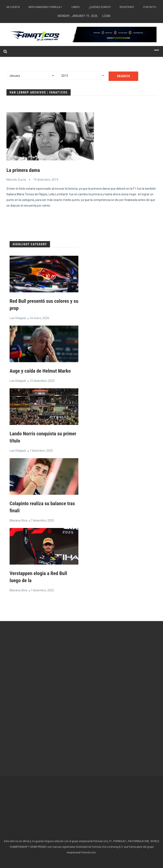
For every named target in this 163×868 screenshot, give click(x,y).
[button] (31, 76)
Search (123, 76)
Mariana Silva (18, 520)
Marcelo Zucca (16, 180)
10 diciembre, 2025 (42, 381)
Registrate (127, 7)
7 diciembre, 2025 (41, 451)
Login (106, 16)
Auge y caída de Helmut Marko (40, 371)
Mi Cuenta (13, 7)
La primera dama (23, 170)
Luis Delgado (18, 318)
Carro (76, 7)
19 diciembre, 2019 (46, 180)
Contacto (150, 7)
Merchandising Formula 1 (45, 7)
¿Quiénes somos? (100, 7)
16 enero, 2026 (39, 318)
